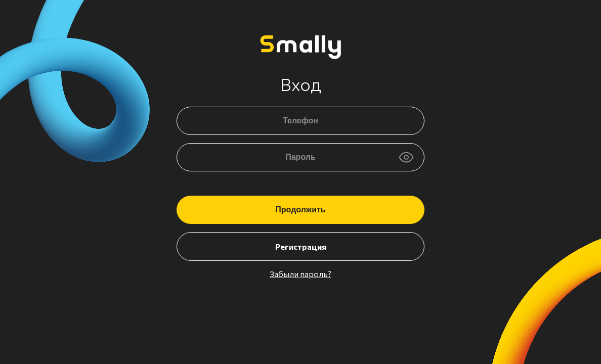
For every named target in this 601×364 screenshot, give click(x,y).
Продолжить (300, 210)
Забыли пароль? (300, 274)
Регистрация (301, 246)
